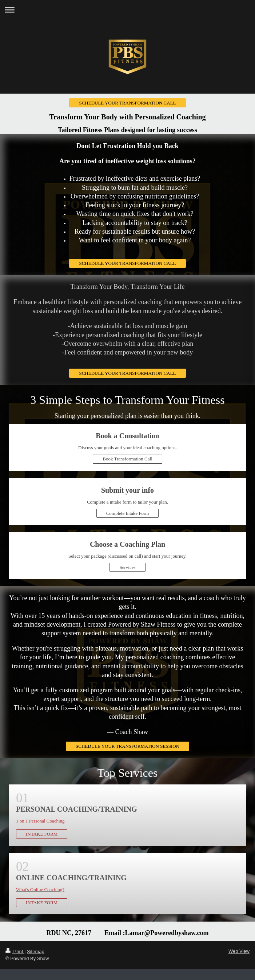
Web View (239, 951)
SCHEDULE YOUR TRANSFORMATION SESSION (127, 746)
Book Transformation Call (127, 459)
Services (127, 567)
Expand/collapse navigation (127, 10)
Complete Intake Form (128, 513)
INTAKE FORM (42, 834)
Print (15, 952)
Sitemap (36, 952)
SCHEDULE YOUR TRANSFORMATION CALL (127, 103)
